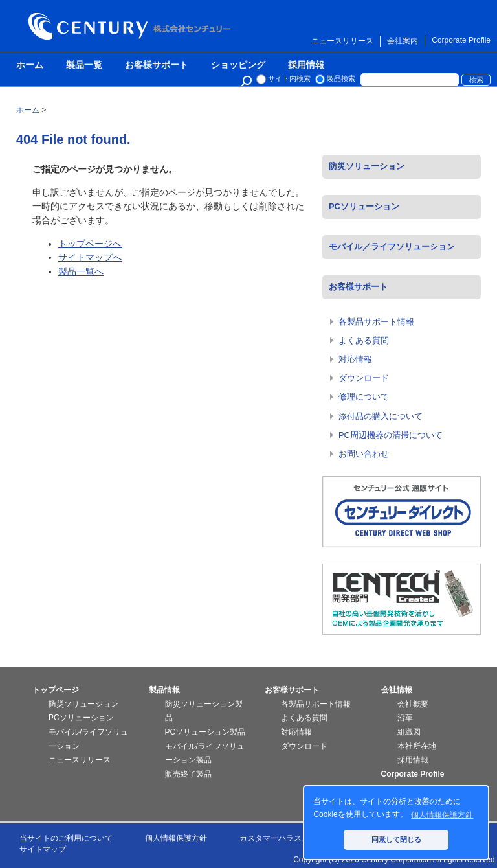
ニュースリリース (342, 41)
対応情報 (355, 359)
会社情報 (397, 690)
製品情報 (164, 690)
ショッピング (238, 65)
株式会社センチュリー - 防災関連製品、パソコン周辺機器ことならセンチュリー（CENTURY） (132, 26)
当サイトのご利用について (66, 838)
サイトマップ (43, 849)
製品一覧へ (81, 271)
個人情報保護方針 (176, 838)
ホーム (30, 65)
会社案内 (403, 41)
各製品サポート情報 (376, 322)
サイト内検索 (289, 78)
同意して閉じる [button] (396, 839)
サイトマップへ (90, 257)
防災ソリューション (367, 166)
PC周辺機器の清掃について (391, 435)
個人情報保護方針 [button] (442, 815)
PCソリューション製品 (205, 732)
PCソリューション (364, 206)
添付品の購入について (381, 416)
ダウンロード (364, 378)
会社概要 (413, 704)
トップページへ (90, 244)
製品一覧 (84, 65)
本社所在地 (417, 746)
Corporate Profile (461, 40)
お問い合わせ (364, 454)
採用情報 (306, 65)
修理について (364, 397)
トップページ (56, 690)
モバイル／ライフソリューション (392, 246)
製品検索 (341, 78)
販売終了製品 (188, 774)
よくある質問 (364, 340)
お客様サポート (157, 65)
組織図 (409, 732)
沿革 (405, 718)
